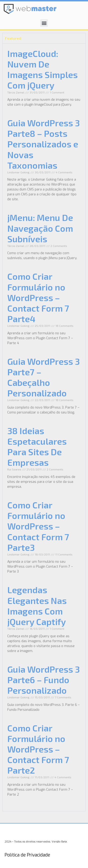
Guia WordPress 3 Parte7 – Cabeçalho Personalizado (44, 377)
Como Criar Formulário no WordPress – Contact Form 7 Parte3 (38, 526)
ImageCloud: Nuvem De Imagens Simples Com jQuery (42, 69)
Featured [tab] (13, 38)
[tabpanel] (44, 427)
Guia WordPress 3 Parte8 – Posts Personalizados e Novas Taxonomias (44, 144)
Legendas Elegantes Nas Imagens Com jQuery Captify (37, 605)
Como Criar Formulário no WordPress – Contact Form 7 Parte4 (38, 297)
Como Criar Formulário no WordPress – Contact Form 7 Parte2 (38, 749)
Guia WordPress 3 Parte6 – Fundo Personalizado (44, 680)
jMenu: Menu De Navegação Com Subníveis (40, 228)
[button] (44, 23)
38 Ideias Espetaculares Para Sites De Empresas (37, 446)
